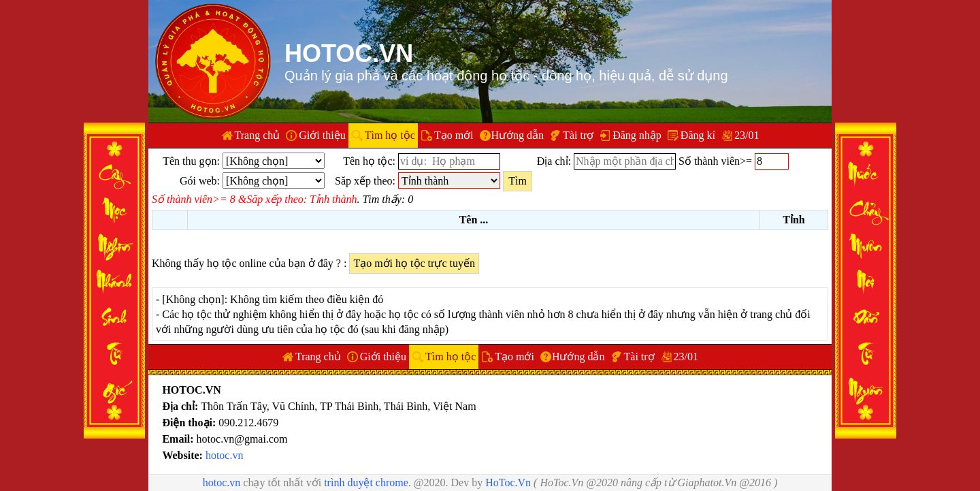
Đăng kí (698, 135)
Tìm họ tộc (390, 135)
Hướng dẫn (518, 135)
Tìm (518, 181)
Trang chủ (258, 135)
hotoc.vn (225, 455)
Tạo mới (454, 135)
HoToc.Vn (508, 482)
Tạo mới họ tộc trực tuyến (414, 263)
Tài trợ (578, 135)
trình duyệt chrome (366, 482)
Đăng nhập (637, 135)
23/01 (747, 135)
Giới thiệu (322, 135)
